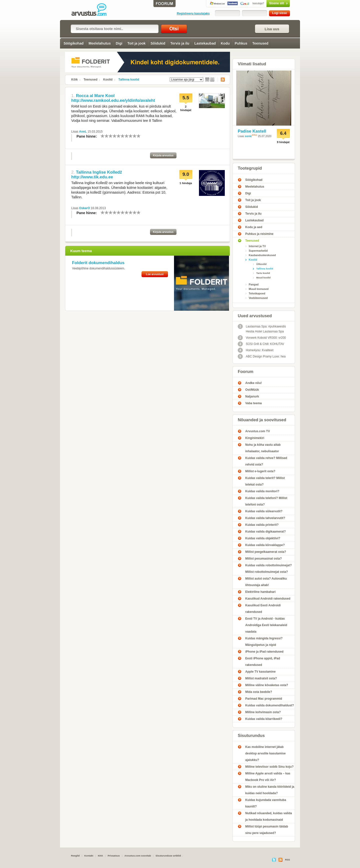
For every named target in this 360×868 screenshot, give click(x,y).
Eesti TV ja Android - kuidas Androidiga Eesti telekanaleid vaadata (266, 625)
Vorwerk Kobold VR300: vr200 (262, 338)
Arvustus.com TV (258, 431)
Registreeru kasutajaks (193, 14)
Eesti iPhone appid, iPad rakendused (263, 662)
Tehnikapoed (257, 293)
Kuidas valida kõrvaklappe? (265, 545)
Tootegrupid (250, 168)
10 (138, 136)
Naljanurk (252, 396)
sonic (248, 136)
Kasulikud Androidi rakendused (268, 599)
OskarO (84, 208)
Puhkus (241, 43)
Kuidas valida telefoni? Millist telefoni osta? (266, 501)
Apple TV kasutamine (260, 672)
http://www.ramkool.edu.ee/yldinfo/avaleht (113, 100)
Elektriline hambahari (260, 592)
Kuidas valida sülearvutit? (264, 511)
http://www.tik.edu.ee (92, 177)
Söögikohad (73, 43)
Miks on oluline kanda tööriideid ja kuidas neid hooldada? (270, 790)
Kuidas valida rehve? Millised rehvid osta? (266, 461)
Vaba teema (253, 403)
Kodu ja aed (254, 227)
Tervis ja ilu (180, 43)
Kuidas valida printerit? (262, 525)
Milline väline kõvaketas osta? (267, 685)
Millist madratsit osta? (261, 678)
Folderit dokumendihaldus (98, 263)
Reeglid (75, 856)
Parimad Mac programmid (264, 699)
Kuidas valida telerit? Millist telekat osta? (265, 481)
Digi (119, 43)
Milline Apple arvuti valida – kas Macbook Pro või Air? (268, 777)
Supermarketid (258, 251)
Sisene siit (268, 3)
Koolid (108, 80)
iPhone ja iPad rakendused (264, 652)
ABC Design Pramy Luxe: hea (262, 356)
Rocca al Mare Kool (95, 96)
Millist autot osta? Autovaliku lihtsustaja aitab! (266, 582)
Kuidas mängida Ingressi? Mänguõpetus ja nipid (264, 642)
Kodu (225, 43)
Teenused (260, 43)
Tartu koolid (263, 273)
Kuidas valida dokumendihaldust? (270, 705)
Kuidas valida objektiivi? (263, 538)
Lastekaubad (205, 43)
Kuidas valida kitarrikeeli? (264, 719)
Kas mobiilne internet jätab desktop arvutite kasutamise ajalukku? (265, 753)
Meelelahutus (100, 43)
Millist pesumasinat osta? (263, 559)
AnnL (83, 132)
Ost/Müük (252, 390)
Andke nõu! (253, 383)
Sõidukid (158, 43)
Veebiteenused (258, 298)
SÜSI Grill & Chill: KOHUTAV (261, 344)
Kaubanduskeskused (262, 255)
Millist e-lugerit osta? (260, 471)
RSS (221, 80)
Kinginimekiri (255, 438)
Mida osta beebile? (259, 692)
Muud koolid (263, 278)
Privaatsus (114, 856)
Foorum (245, 372)
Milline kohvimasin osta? (263, 712)
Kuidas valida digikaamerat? (265, 532)
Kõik (74, 80)
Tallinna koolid (129, 80)
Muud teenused (259, 289)
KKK (100, 856)
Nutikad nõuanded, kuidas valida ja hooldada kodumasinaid (269, 816)
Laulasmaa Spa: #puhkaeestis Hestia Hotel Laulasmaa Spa (262, 329)
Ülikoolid (261, 264)
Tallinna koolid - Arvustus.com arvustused (92, 10)
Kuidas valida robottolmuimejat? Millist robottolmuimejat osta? (268, 569)
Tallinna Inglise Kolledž (99, 172)
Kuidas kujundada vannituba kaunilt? (266, 803)
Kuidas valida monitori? (262, 491)
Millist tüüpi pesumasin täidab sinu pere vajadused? (267, 830)
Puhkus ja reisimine (259, 234)
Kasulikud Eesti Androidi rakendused (263, 609)
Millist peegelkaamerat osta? (266, 552)
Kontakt (89, 856)
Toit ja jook (136, 43)
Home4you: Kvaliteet (256, 350)
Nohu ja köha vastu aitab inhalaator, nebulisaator (263, 448)
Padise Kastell (252, 131)
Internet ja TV (257, 246)
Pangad (254, 284)
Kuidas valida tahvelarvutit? (265, 518)
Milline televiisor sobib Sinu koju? (269, 767)
